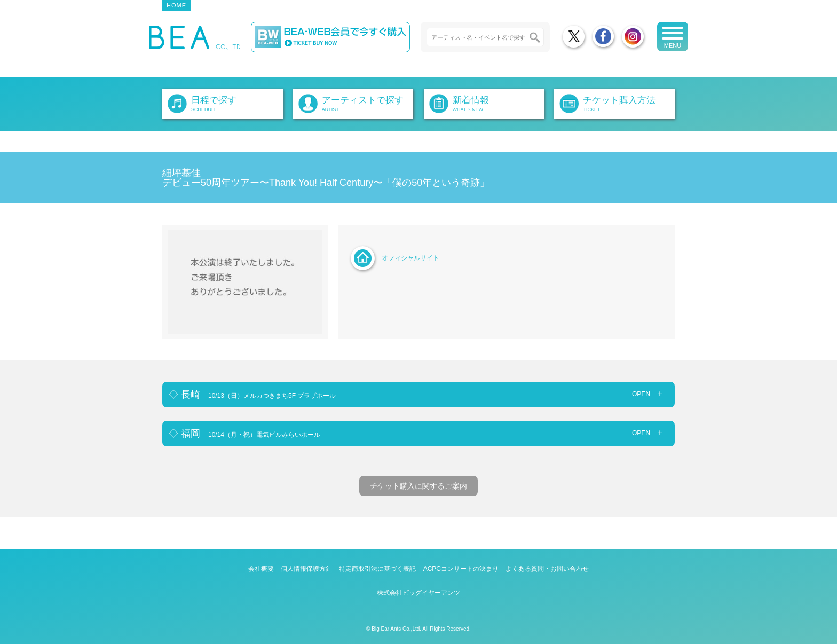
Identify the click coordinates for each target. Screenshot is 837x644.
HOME (176, 5)
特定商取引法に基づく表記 (377, 569)
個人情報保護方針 (306, 569)
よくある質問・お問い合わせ (547, 569)
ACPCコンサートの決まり (461, 569)
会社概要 (261, 569)
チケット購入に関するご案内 (418, 486)
